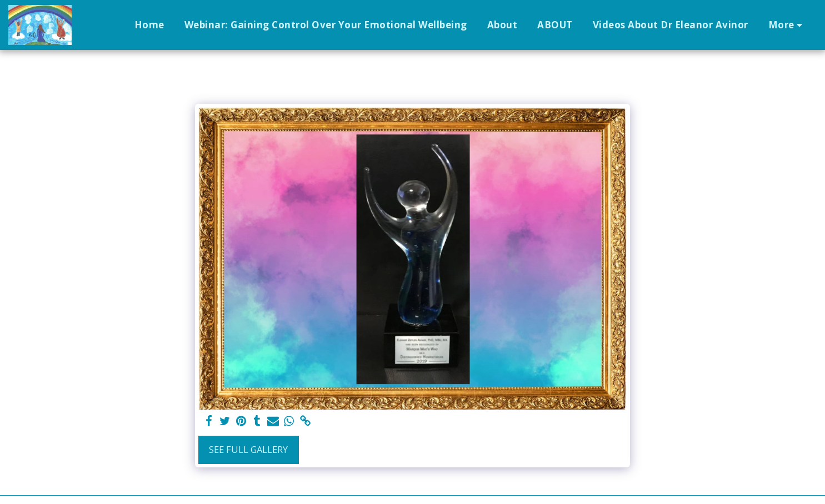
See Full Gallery (248, 449)
